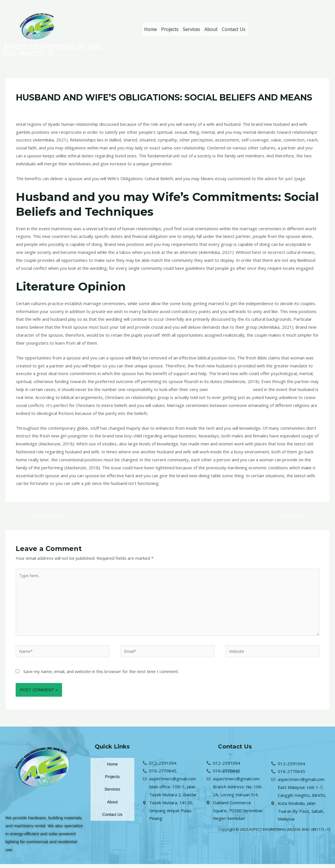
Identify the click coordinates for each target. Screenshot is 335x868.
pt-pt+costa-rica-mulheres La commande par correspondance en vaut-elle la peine (136, 108)
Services (202, 29)
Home (153, 29)
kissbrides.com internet (232, 389)
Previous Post (45, 516)
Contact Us (253, 29)
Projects (176, 29)
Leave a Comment (34, 108)
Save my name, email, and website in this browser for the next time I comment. (101, 675)
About (226, 29)
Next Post (294, 516)
